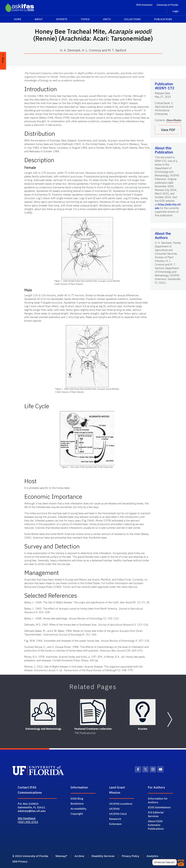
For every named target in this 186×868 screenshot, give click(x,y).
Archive (79, 856)
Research (115, 819)
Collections (132, 19)
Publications (163, 19)
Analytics (152, 856)
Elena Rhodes (174, 120)
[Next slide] (170, 719)
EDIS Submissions (159, 807)
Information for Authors (158, 800)
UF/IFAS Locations (121, 804)
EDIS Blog (77, 798)
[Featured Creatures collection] (93, 712)
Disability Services (103, 856)
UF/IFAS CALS (118, 814)
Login (176, 11)
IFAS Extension (144, 5)
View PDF (168, 130)
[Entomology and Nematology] (43, 712)
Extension (115, 824)
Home (18, 19)
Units (107, 19)
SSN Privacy (20, 861)
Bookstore (77, 804)
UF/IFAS (114, 809)
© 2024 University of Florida (30, 856)
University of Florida (167, 5)
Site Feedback (27, 818)
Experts (62, 19)
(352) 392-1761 (28, 822)
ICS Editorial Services (156, 814)
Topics (85, 19)
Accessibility (78, 809)
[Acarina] (143, 712)
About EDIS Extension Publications (156, 825)
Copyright (77, 814)
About (39, 19)
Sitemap (61, 856)
